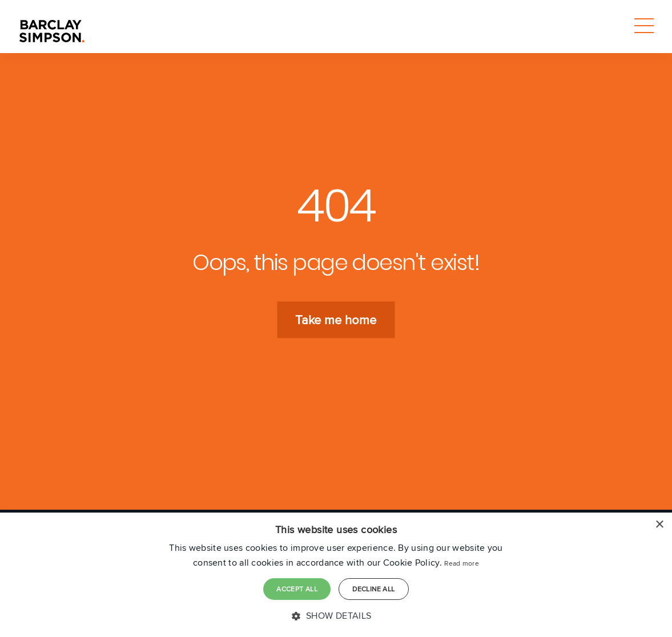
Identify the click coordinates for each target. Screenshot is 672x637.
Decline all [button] (373, 589)
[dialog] (336, 575)
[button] (336, 616)
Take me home (336, 320)
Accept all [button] (297, 589)
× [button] (659, 525)
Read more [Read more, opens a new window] (462, 563)
